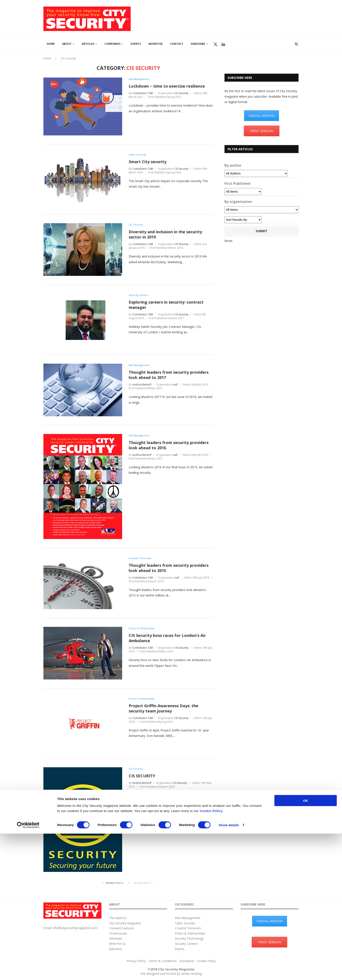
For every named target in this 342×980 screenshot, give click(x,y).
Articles (88, 44)
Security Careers (139, 295)
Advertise (156, 44)
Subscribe (198, 44)
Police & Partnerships (142, 628)
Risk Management (139, 79)
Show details (229, 971)
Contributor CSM (143, 93)
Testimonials (118, 933)
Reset (228, 241)
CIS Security (181, 93)
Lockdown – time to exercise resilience (167, 86)
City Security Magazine (125, 923)
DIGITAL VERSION (262, 116)
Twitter (215, 44)
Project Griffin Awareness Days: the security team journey (163, 708)
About (67, 44)
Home (51, 44)
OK (306, 947)
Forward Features (122, 928)
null (175, 385)
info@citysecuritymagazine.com (75, 928)
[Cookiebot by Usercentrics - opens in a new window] (28, 971)
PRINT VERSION (262, 131)
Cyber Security (138, 155)
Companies (112, 44)
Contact (177, 44)
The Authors (118, 918)
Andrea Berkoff (142, 385)
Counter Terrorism (140, 558)
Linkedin (223, 44)
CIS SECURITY (142, 776)
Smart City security (148, 162)
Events (136, 44)
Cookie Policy (211, 957)
